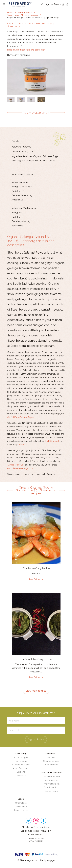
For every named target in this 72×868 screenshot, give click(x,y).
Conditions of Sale (51, 776)
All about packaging (21, 765)
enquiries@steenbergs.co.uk (20, 468)
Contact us (21, 776)
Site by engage (47, 860)
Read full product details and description (26, 50)
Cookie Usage (51, 791)
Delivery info (21, 807)
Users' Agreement (51, 780)
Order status (21, 803)
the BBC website (52, 441)
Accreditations (51, 765)
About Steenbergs (21, 768)
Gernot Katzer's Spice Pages (20, 417)
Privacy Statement (51, 784)
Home (10, 13)
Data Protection (51, 787)
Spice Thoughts (21, 757)
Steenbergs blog (51, 761)
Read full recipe (36, 579)
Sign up (36, 739)
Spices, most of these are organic (23, 15)
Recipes (51, 757)
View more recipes (36, 691)
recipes (22, 445)
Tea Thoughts (21, 761)
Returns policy (21, 810)
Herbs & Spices (25, 13)
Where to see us (16, 465)
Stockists (21, 772)
